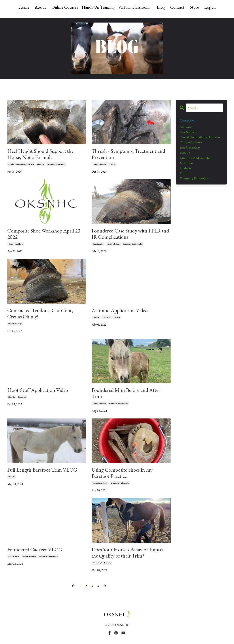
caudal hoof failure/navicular (21, 165)
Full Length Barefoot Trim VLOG (44, 472)
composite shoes (16, 245)
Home (23, 7)
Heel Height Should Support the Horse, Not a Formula (43, 154)
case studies (98, 245)
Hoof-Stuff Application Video (39, 392)
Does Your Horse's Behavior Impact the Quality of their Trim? (129, 556)
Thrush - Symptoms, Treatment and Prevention (130, 154)
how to (41, 165)
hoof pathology (99, 165)
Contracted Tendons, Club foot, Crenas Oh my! (42, 315)
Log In (211, 7)
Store (195, 7)
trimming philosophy (56, 165)
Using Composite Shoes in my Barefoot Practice (123, 476)
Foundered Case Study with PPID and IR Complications (128, 235)
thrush (112, 165)
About (39, 7)
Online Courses (64, 7)
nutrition (186, 164)
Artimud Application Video (121, 312)
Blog (161, 7)
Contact (178, 7)
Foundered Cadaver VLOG (36, 553)
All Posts (185, 127)
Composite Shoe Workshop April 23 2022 (46, 235)
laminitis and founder (133, 245)
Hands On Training (98, 7)
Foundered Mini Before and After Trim (127, 395)
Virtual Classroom (134, 7)
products (106, 319)
